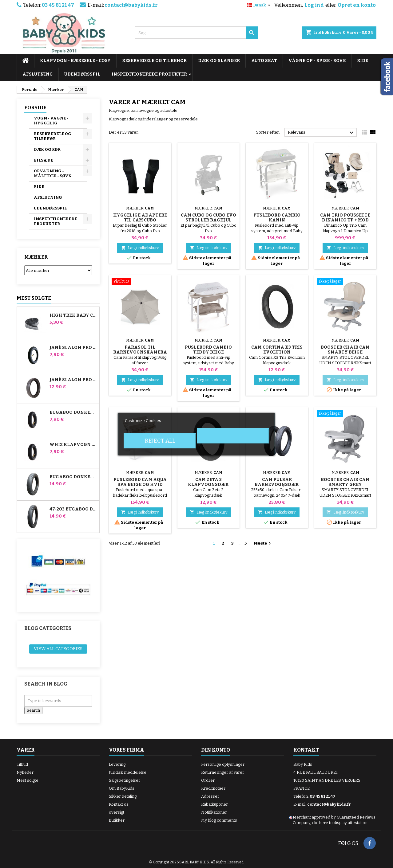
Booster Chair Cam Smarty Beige (345, 350)
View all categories (58, 649)
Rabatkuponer (214, 804)
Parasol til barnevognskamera (140, 350)
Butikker (117, 820)
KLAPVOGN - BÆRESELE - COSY (75, 61)
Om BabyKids (122, 788)
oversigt (117, 812)
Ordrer (208, 780)
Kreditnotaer (213, 788)
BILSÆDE (44, 160)
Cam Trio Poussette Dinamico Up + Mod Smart (345, 220)
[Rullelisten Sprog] (259, 5)
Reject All (160, 441)
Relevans (322, 133)
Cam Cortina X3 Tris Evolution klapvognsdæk (277, 352)
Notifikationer (214, 812)
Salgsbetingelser (125, 780)
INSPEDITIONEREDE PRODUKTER (149, 74)
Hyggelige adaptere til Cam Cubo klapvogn (140, 220)
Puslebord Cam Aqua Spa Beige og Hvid (140, 482)
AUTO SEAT (264, 61)
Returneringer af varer (223, 772)
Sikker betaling (123, 796)
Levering (117, 764)
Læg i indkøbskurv (140, 248)
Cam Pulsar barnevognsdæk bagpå (277, 485)
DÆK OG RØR (47, 149)
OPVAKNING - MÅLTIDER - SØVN (53, 173)
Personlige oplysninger (223, 764)
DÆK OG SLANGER (219, 61)
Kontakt (306, 750)
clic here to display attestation (340, 823)
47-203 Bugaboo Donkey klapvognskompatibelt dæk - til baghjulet (73, 509)
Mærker (36, 257)
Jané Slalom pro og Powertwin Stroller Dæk (73, 380)
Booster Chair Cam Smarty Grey (345, 482)
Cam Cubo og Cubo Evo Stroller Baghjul (208, 218)
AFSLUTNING (38, 74)
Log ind (314, 5)
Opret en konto (357, 5)
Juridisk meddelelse (128, 772)
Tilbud (22, 764)
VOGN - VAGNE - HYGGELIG (51, 121)
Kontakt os (119, 804)
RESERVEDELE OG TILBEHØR (154, 61)
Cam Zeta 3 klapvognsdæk (208, 482)
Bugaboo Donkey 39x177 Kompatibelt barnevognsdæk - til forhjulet (73, 477)
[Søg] (196, 33)
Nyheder (25, 772)
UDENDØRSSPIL (82, 74)
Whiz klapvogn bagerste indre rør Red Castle (73, 445)
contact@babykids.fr (131, 5)
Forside (35, 108)
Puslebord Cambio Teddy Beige (208, 350)
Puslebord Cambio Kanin (277, 218)
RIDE (363, 61)
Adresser (210, 796)
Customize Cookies (143, 421)
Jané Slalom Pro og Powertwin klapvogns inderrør (73, 348)
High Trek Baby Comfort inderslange (73, 315)
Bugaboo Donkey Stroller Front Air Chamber (73, 412)
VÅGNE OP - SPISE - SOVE (317, 61)
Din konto (216, 750)
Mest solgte (34, 298)
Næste (263, 543)
